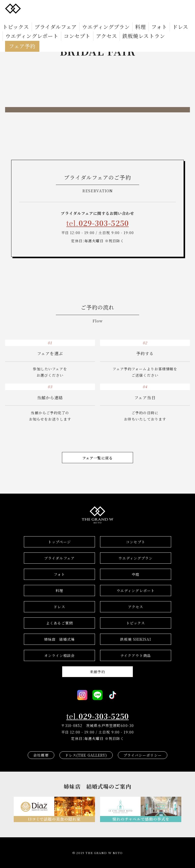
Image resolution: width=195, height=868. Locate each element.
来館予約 (97, 672)
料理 (106, 19)
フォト (121, 19)
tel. (97, 223)
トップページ (59, 542)
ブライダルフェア (42, 19)
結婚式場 (59, 639)
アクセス (38, 27)
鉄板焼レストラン (66, 27)
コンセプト (15, 27)
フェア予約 (100, 27)
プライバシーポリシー (143, 755)
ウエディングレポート (168, 19)
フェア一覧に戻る (97, 458)
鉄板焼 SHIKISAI (135, 639)
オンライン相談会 (60, 655)
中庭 (136, 574)
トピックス (12, 19)
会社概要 (41, 755)
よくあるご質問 (59, 623)
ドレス (137, 19)
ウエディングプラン (80, 19)
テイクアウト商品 (136, 655)
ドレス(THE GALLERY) (86, 755)
